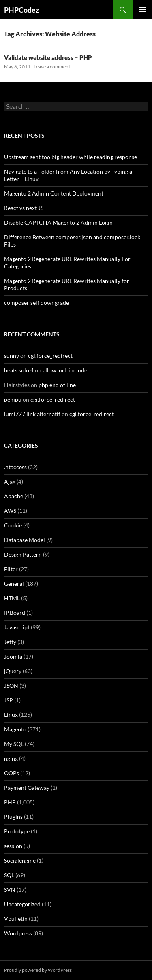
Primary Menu (142, 10)
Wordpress (18, 933)
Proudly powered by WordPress (38, 970)
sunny (12, 356)
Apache (14, 496)
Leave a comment (52, 67)
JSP (9, 700)
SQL (9, 875)
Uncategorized (22, 904)
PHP (10, 802)
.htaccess (15, 467)
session (13, 846)
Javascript (17, 627)
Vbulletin (16, 919)
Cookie (13, 525)
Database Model (25, 540)
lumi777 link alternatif (32, 414)
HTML (12, 598)
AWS (10, 511)
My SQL (14, 744)
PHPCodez (21, 10)
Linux (11, 715)
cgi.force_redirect (50, 356)
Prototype (17, 831)
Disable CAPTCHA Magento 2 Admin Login (58, 222)
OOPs (12, 773)
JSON (11, 686)
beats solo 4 (19, 370)
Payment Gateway (27, 788)
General (14, 584)
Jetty (10, 642)
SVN (10, 890)
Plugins (13, 817)
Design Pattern (23, 554)
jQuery (13, 671)
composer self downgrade (36, 303)
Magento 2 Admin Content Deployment (54, 193)
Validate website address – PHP (48, 57)
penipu (13, 399)
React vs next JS (24, 208)
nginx (11, 758)
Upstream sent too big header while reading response (71, 157)
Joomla (13, 656)
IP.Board (15, 613)
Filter (11, 569)
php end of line (57, 385)
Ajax (10, 481)
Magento (15, 729)
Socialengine (20, 860)
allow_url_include (65, 370)
